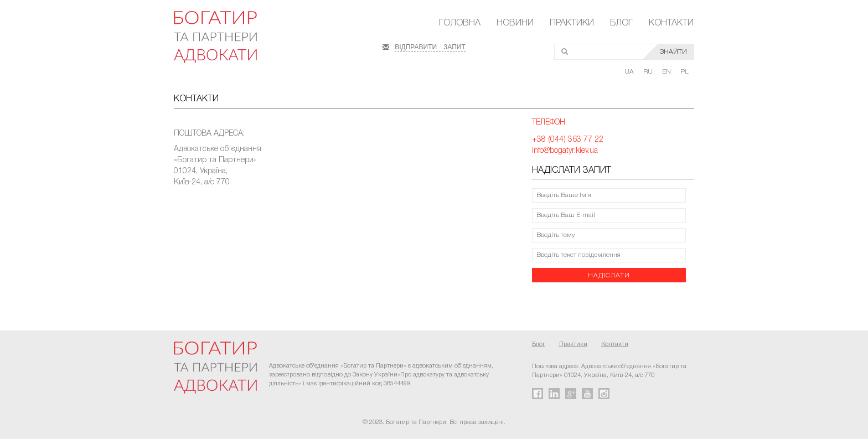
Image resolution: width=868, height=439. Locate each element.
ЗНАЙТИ (673, 52)
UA (630, 72)
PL (684, 72)
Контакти (671, 23)
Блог (621, 23)
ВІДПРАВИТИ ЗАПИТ (430, 46)
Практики (572, 23)
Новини (515, 23)
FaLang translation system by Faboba (35, 290)
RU (649, 72)
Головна (460, 23)
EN (667, 72)
